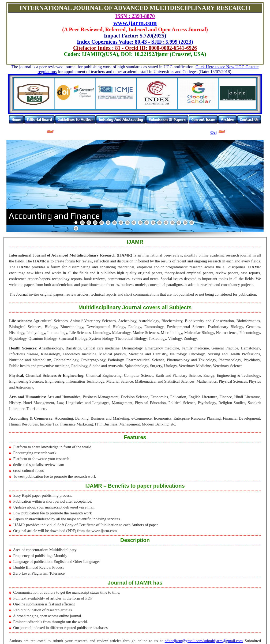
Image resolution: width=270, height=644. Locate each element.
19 (192, 223)
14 (160, 223)
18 (185, 223)
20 (76, 228)
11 (140, 223)
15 (166, 223)
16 (172, 223)
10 (134, 223)
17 (179, 223)
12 (147, 223)
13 (153, 223)
